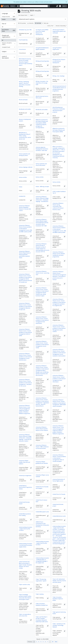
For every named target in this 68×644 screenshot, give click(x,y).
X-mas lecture (22, 49)
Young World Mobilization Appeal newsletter (42, 49)
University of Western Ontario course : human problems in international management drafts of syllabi (25, 332)
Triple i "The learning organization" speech (41, 580)
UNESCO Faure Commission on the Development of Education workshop (42, 524)
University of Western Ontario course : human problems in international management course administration (25, 357)
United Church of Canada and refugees (42, 488)
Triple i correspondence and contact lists (25, 615)
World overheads (23, 100)
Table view (45, 23)
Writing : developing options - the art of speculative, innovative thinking (25, 84)
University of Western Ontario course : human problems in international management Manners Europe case (25, 306)
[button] (57, 6)
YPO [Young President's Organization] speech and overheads (59, 31)
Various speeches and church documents (41, 165)
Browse (12, 6)
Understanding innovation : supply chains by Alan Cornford (26, 529)
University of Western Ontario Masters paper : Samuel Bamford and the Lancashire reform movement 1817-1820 (42, 223)
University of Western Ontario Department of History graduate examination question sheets (25, 255)
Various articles (40, 177)
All (3, 27)
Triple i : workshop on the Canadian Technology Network (59, 625)
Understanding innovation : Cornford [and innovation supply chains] (26, 545)
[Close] (66, 2)
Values (21, 187)
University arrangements (25, 476)
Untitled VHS (22, 196)
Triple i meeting (40, 594)
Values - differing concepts (42, 187)
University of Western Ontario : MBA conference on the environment (42, 447)
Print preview (22, 23)
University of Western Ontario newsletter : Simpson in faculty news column (25, 208)
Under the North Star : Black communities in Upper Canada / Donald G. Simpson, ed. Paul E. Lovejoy (25, 565)
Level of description (5, 57)
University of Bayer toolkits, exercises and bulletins (24, 462)
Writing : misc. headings (59, 76)
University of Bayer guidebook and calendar (42, 462)
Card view (38, 23)
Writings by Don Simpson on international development (59, 61)
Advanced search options (27, 19)
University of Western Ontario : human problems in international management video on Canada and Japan (59, 458)
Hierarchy (30, 23)
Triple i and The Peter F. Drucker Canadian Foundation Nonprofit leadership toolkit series (42, 619)
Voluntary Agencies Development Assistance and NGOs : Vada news (42, 149)
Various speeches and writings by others (24, 155)
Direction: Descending (61, 26)
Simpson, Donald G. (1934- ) (8, 44)
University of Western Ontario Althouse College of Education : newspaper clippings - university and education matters (25, 438)
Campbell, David (8, 47)
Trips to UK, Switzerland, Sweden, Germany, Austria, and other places (59, 581)
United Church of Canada (59, 494)
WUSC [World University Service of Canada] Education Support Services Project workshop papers (26, 62)
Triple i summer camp (24, 585)
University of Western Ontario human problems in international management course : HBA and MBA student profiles (59, 229)
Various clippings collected (26, 167)
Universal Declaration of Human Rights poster (59, 480)
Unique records (8, 17)
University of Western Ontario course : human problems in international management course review (42, 345)
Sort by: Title (50, 26)
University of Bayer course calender (42, 476)
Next (56, 642)
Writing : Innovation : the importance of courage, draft (42, 83)
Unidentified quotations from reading (25, 515)
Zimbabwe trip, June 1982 (25, 30)
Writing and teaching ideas (42, 61)
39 (53, 642)
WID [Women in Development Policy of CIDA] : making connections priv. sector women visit (25, 136)
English (8, 20)
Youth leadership (23, 40)
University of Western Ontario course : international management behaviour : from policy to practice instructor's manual (59, 276)
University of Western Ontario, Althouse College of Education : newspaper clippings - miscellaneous (42, 199)
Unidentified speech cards (42, 512)
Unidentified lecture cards (59, 516)
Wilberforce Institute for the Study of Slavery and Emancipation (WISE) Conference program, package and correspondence (42, 124)
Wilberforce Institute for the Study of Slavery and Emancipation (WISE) (59, 130)
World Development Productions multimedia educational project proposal (59, 110)
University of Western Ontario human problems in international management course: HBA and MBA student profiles (25, 229)
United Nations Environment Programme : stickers (26, 487)
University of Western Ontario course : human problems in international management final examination (42, 320)
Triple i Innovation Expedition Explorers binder (58, 599)
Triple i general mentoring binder (59, 613)
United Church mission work (41, 501)
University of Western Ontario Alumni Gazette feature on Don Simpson (42, 429)
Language (5, 13)
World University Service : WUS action (42, 97)
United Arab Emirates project (24, 503)
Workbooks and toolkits (25, 109)
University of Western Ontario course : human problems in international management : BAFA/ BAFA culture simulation (59, 403)
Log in (64, 6)
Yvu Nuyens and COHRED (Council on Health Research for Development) (42, 32)
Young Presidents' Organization (57, 49)
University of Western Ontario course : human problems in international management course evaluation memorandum (59, 353)
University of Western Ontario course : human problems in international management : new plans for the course (25, 383)
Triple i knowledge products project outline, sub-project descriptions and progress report (25, 597)
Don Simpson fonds (8, 30)
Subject (4, 51)
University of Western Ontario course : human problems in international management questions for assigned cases (59, 302)
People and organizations (6, 36)
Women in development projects (25, 120)
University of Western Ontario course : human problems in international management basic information (59, 379)
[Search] (34, 6)
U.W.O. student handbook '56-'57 (59, 192)
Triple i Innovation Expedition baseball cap (42, 604)
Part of (4, 24)
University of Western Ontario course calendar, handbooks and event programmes (59, 254)
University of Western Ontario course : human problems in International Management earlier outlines (59, 328)
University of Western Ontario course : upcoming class (42, 273)
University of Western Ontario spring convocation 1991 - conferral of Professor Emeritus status (58, 206)
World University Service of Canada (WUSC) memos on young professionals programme (59, 88)
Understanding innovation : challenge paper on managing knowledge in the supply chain (42, 560)
